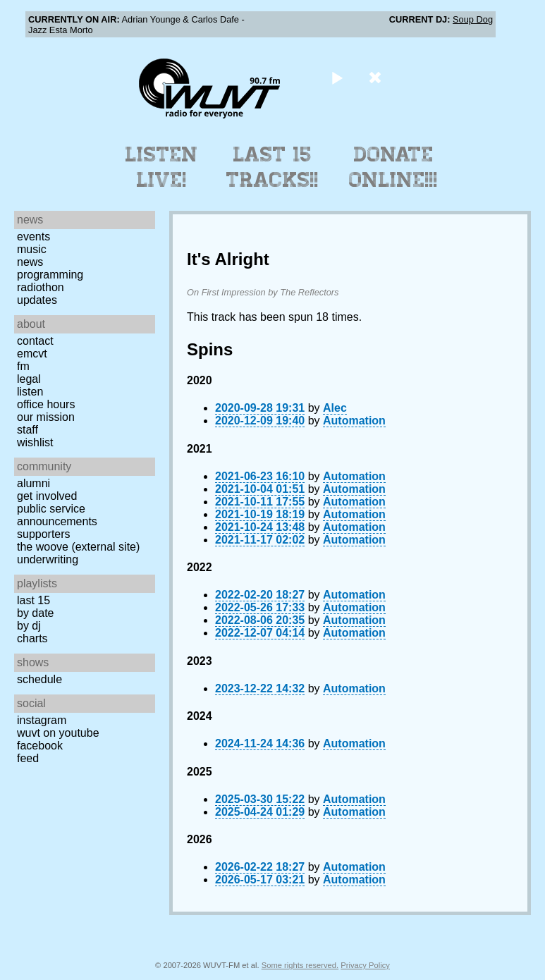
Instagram (42, 720)
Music (32, 249)
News (30, 262)
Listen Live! (162, 167)
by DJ (29, 626)
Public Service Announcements (57, 515)
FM (23, 366)
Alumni (33, 483)
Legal (29, 379)
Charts (32, 638)
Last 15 (33, 600)
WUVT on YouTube (58, 733)
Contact (35, 341)
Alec (335, 408)
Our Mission (46, 417)
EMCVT (32, 354)
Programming (50, 275)
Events (33, 237)
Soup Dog (473, 19)
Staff (27, 430)
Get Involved (47, 496)
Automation (354, 421)
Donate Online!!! (393, 167)
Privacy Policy (365, 965)
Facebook (40, 746)
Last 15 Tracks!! (272, 167)
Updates (37, 300)
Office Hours (46, 404)
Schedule (39, 679)
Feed (28, 758)
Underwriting (48, 559)
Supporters (44, 534)
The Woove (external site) (78, 547)
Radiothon (41, 287)
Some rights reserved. (300, 965)
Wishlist (35, 442)
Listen (30, 392)
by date (35, 613)
